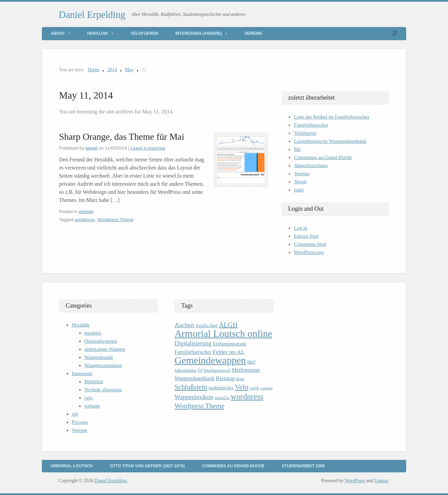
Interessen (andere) (199, 33)
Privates (80, 422)
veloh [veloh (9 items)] (254, 388)
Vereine (253, 33)
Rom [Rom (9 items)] (240, 379)
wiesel (91, 148)
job (75, 414)
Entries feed (306, 236)
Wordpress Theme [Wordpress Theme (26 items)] (199, 406)
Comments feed (310, 244)
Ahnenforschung (311, 165)
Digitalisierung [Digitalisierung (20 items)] (193, 343)
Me (297, 149)
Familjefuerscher (311, 125)
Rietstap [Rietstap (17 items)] (226, 378)
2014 (112, 70)
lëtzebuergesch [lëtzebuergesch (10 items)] (217, 370)
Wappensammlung (103, 365)
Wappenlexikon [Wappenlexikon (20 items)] (194, 397)
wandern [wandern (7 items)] (266, 388)
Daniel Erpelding (92, 15)
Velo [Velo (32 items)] (242, 387)
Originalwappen (101, 341)
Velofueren (144, 33)
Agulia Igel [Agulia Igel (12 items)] (206, 325)
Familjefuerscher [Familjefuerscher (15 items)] (193, 352)
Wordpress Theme (115, 220)
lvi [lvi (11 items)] (200, 370)
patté (299, 190)
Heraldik (98, 33)
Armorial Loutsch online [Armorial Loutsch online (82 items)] (223, 334)
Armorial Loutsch (72, 466)
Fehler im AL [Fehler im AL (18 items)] (229, 352)
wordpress (85, 220)
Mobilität (94, 382)
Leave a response (148, 148)
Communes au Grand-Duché (323, 157)
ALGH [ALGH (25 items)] (228, 325)
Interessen (82, 373)
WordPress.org (309, 252)
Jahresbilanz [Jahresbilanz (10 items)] (185, 370)
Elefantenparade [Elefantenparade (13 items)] (230, 344)
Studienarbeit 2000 (303, 466)
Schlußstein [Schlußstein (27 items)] (191, 387)
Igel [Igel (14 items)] (251, 362)
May (130, 70)
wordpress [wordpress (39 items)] (247, 396)
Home (93, 70)
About (58, 33)
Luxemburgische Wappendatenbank (330, 141)
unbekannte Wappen (105, 349)
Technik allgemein (103, 390)
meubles (93, 333)
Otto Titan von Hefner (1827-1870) (147, 466)
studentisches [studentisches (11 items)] (221, 388)
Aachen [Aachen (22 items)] (184, 325)
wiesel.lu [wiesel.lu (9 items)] (222, 398)
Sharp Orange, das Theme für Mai (122, 137)
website (86, 212)
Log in (301, 228)
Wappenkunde (99, 357)
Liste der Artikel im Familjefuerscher (331, 117)
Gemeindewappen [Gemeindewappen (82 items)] (210, 360)
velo (89, 398)
